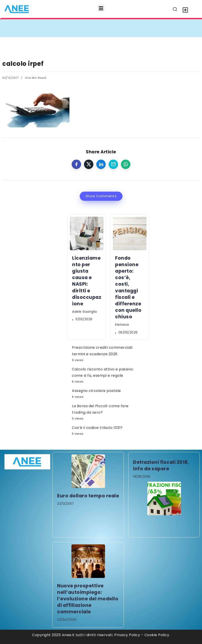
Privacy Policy (127, 635)
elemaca (122, 325)
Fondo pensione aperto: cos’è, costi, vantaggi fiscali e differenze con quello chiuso (128, 287)
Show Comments (101, 196)
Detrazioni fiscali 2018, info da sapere (161, 465)
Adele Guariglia (85, 312)
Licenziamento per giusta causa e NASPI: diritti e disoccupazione (87, 281)
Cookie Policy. (157, 635)
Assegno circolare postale (96, 391)
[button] (101, 8)
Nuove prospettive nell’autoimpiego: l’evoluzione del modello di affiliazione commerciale (88, 599)
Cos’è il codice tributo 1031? (97, 428)
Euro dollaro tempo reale (88, 496)
